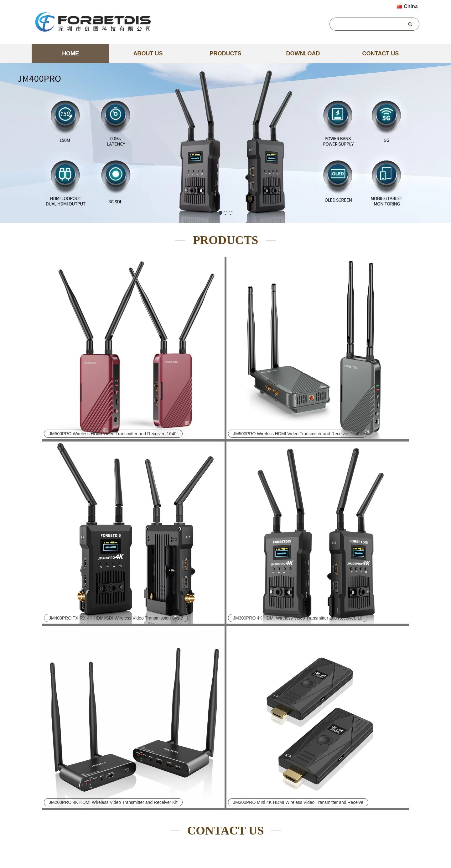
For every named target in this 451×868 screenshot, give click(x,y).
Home (70, 54)
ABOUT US (148, 54)
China (407, 6)
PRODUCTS (225, 54)
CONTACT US (381, 54)
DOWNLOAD (303, 54)
